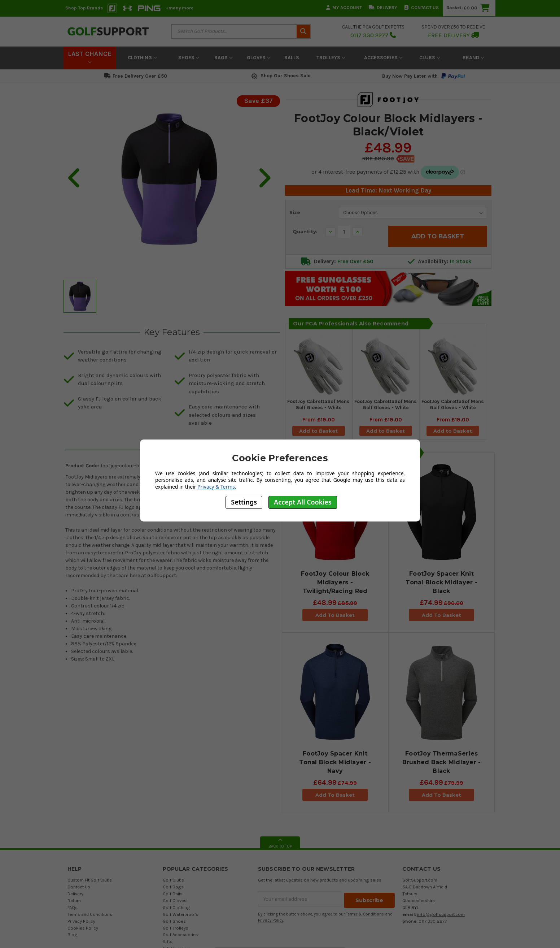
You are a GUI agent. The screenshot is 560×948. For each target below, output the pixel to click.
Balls (292, 58)
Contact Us (421, 7)
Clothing (142, 58)
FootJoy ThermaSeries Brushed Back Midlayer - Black (442, 764)
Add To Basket (335, 617)
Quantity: (305, 231)
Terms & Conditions (365, 915)
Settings (244, 502)
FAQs (73, 909)
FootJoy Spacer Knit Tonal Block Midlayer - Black (441, 584)
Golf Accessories (180, 937)
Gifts (168, 943)
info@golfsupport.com (441, 916)
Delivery (383, 7)
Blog (73, 937)
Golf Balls (173, 895)
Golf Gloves (175, 902)
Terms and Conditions (90, 916)
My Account (344, 7)
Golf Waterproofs (181, 916)
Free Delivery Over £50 (136, 76)
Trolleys (331, 58)
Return (74, 902)
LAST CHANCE (90, 57)
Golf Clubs (173, 882)
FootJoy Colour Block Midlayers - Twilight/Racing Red (335, 584)
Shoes (189, 58)
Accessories (383, 58)
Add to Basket (319, 432)
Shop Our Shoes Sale (280, 76)
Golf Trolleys (176, 930)
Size (295, 212)
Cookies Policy (83, 930)
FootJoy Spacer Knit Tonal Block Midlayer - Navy (335, 764)
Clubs (430, 58)
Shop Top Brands (84, 8)
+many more (180, 8)
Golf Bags (173, 889)
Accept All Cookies (303, 502)
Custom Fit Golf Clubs (90, 882)
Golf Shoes (174, 923)
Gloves (259, 58)
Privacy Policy (81, 923)
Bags (223, 58)
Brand (473, 58)
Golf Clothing (176, 909)
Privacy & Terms (216, 487)
